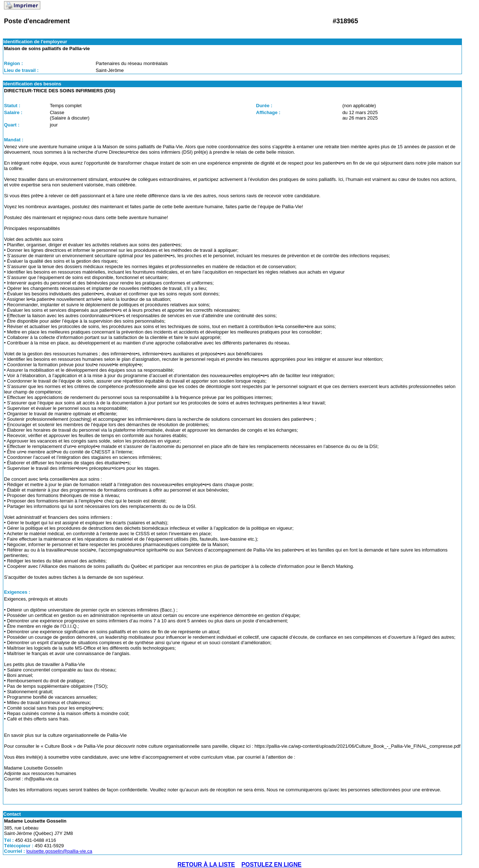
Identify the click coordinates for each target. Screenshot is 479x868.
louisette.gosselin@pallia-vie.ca (59, 851)
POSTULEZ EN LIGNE (271, 865)
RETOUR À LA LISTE (206, 865)
